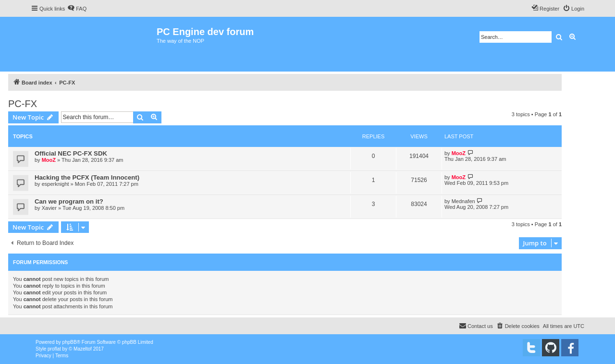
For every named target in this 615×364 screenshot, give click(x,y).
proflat (54, 349)
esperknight (55, 184)
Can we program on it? (69, 201)
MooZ (49, 160)
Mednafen (463, 201)
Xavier (49, 208)
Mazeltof (83, 349)
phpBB (70, 342)
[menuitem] (77, 9)
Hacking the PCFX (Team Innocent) (87, 177)
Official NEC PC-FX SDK (71, 153)
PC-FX (23, 104)
